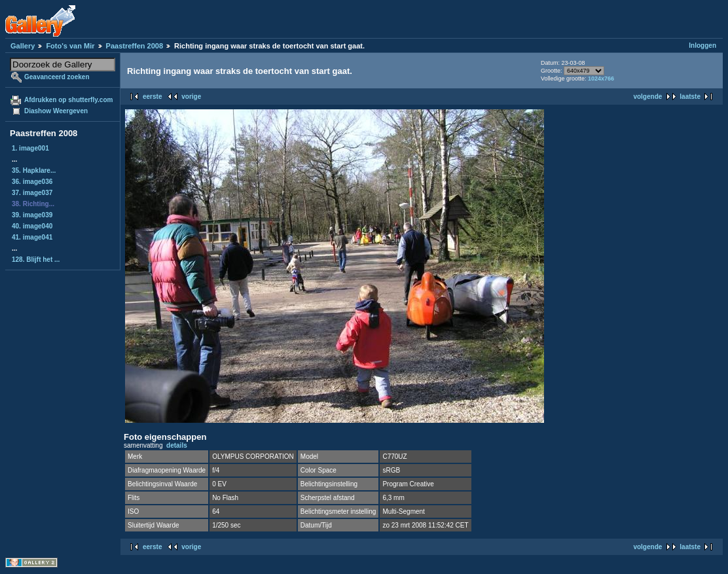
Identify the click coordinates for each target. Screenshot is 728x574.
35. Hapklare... (34, 170)
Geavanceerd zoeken (57, 77)
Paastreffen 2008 (135, 46)
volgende (647, 97)
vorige (191, 97)
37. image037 (32, 193)
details (177, 445)
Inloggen (702, 45)
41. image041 (32, 237)
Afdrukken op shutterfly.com (68, 100)
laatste (690, 97)
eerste (152, 97)
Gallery (23, 46)
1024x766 (601, 79)
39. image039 (32, 215)
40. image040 (32, 226)
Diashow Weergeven (56, 111)
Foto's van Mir (70, 46)
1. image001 (30, 148)
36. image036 (32, 182)
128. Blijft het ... (36, 260)
